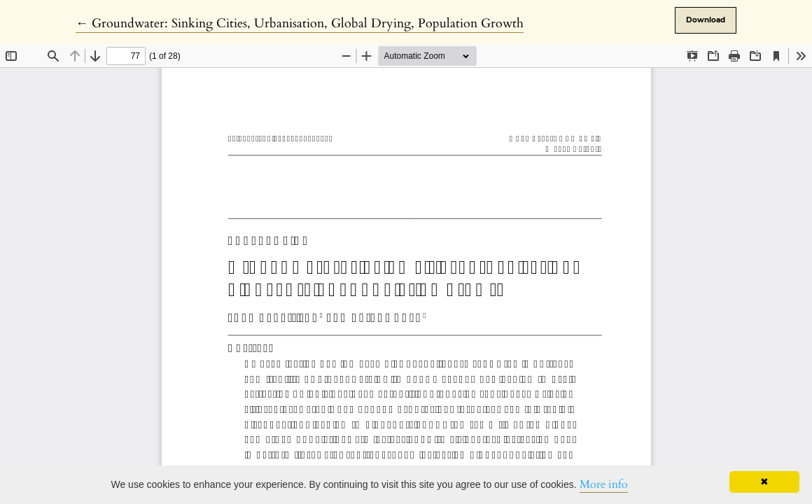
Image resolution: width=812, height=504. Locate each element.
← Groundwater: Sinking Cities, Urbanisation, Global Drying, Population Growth (300, 23)
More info (604, 484)
